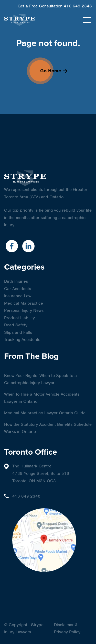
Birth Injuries (16, 281)
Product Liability (19, 318)
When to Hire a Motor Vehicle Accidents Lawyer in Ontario (42, 398)
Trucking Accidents (22, 340)
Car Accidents (18, 289)
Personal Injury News (24, 310)
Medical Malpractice (24, 303)
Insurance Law (18, 296)
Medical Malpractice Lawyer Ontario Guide (45, 413)
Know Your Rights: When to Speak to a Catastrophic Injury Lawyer (40, 379)
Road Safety (16, 325)
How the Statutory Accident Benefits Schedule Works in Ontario (48, 428)
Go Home (54, 71)
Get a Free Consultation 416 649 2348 (55, 6)
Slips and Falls (18, 332)
